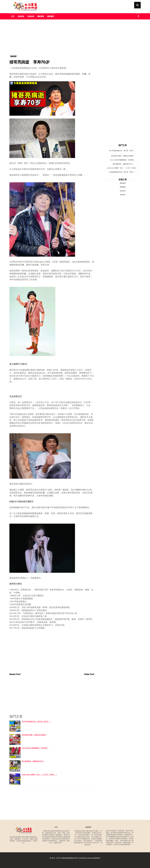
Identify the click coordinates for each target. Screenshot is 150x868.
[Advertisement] (75, 36)
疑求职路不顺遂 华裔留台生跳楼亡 (34, 735)
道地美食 (21, 16)
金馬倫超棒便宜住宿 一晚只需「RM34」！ (123, 172)
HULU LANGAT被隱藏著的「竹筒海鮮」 (35, 748)
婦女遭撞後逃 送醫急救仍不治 (33, 761)
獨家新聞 (41, 16)
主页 (13, 16)
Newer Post (15, 674)
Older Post (89, 674)
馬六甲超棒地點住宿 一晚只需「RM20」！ (36, 721)
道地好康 (31, 16)
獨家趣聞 (50, 16)
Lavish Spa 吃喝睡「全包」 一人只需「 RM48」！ (39, 774)
